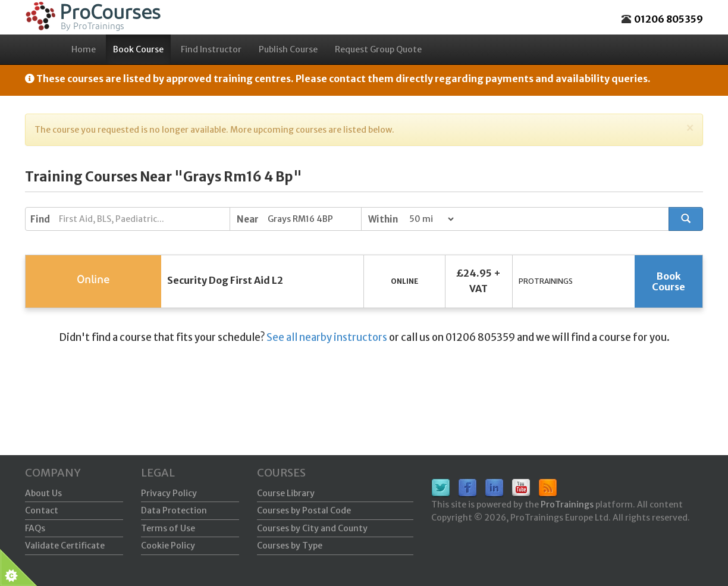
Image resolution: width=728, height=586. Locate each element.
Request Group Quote (378, 49)
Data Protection (174, 510)
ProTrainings (567, 504)
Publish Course (288, 49)
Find (40, 219)
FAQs (35, 528)
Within (383, 219)
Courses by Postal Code (304, 510)
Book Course (138, 49)
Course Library (286, 493)
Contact (42, 510)
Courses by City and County (312, 528)
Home (84, 49)
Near (248, 219)
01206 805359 (669, 19)
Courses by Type (290, 546)
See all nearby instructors (327, 337)
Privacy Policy (169, 493)
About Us (43, 493)
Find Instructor (211, 49)
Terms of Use (168, 528)
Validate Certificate (65, 546)
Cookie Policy (168, 546)
